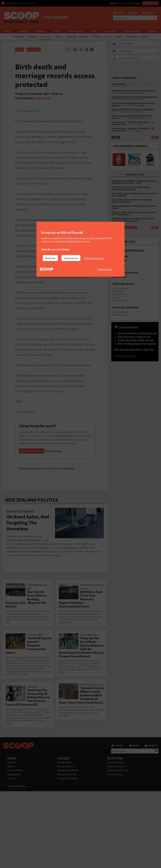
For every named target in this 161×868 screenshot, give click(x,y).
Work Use (50, 258)
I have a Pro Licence (94, 258)
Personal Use (71, 258)
